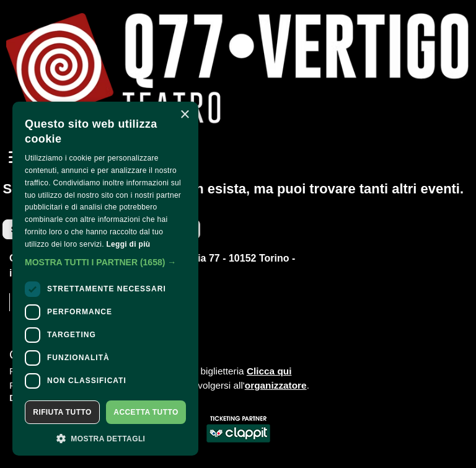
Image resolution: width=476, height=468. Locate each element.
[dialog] (105, 279)
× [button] (184, 115)
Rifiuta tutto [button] (62, 412)
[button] (105, 262)
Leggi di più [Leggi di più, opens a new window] (128, 244)
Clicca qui (269, 371)
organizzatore (276, 385)
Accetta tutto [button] (146, 412)
